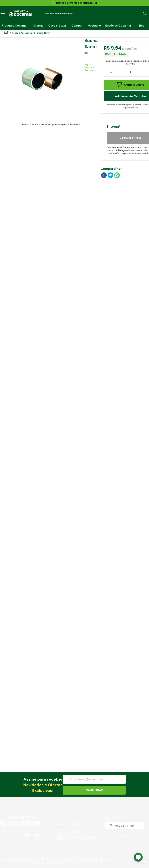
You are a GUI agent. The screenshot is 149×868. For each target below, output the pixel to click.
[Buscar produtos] (145, 13)
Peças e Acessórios (22, 33)
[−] (111, 72)
